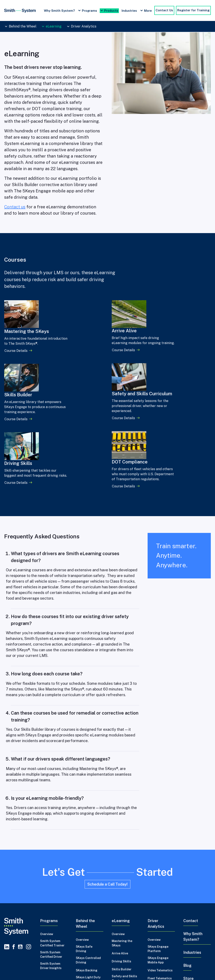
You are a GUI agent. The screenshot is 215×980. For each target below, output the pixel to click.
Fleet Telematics (160, 895)
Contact (191, 838)
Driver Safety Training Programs (57, 969)
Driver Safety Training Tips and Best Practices (119, 969)
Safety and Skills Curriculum (124, 895)
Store (188, 895)
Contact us (15, 207)
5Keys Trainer (86, 907)
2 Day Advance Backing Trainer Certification (88, 929)
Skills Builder (122, 886)
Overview (47, 851)
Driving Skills (121, 878)
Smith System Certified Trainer (52, 860)
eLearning (54, 26)
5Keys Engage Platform (158, 866)
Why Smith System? (59, 11)
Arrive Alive (120, 870)
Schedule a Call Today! (107, 801)
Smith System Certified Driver (51, 871)
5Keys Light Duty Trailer (88, 896)
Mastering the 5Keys (122, 860)
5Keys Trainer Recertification (87, 916)
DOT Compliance (124, 906)
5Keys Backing (87, 887)
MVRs (152, 903)
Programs (89, 11)
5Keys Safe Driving (84, 866)
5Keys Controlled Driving (88, 877)
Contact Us (164, 10)
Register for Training (193, 10)
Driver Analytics (84, 26)
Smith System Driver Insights (51, 883)
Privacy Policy (16, 949)
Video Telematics (160, 887)
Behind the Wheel (23, 26)
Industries (129, 11)
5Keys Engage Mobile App (158, 877)
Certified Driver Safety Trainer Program (186, 969)
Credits (37, 949)
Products (111, 11)
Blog (187, 882)
